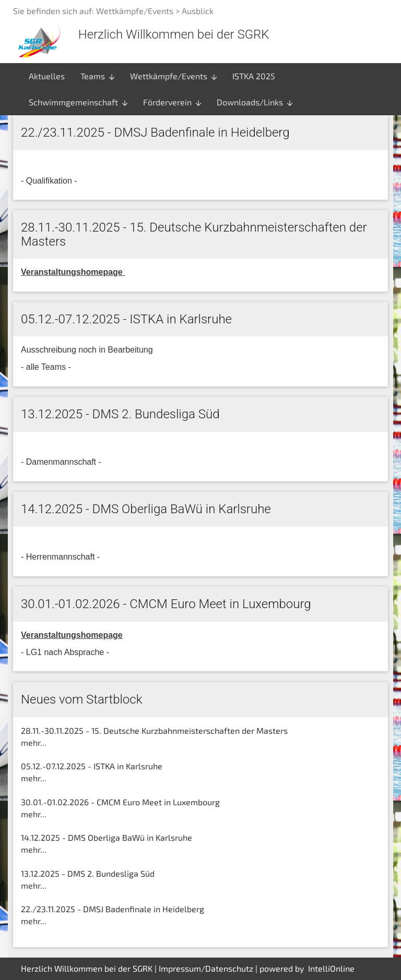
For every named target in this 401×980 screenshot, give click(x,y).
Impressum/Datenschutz (206, 968)
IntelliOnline (331, 968)
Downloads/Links (255, 102)
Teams (98, 76)
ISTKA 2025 (254, 76)
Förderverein (173, 102)
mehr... (34, 742)
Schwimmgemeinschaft (79, 102)
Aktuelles (47, 76)
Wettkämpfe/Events (174, 76)
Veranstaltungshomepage (72, 635)
